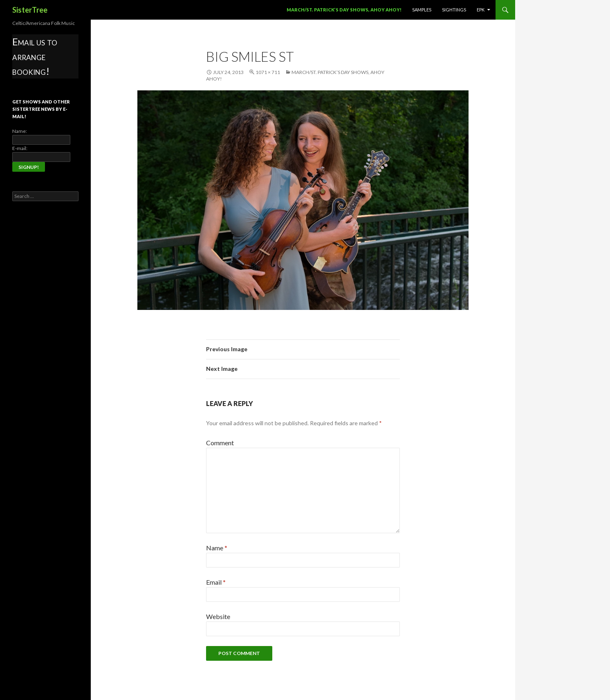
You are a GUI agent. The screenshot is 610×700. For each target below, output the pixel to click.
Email (216, 582)
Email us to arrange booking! (35, 56)
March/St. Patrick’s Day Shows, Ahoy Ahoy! (344, 10)
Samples (422, 10)
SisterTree (30, 10)
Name (217, 548)
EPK (481, 10)
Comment (220, 443)
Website (218, 616)
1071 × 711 (268, 72)
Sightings (454, 10)
